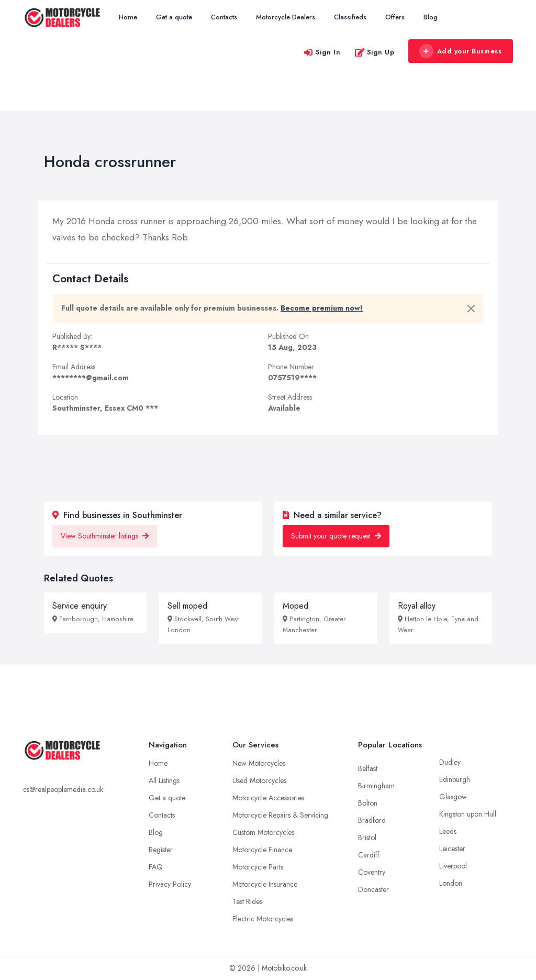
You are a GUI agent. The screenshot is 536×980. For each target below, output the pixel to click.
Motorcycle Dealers (286, 17)
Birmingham (376, 786)
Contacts (224, 17)
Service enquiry (80, 606)
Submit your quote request (336, 536)
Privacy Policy (170, 884)
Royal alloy (417, 606)
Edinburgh (455, 779)
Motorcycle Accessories (268, 798)
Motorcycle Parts (258, 867)
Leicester (452, 849)
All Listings (164, 780)
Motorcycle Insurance (265, 884)
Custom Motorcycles (263, 832)
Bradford (372, 820)
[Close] (471, 309)
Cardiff (369, 855)
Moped (295, 606)
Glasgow (453, 797)
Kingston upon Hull (468, 814)
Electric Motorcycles (263, 919)
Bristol (367, 838)
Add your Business (460, 51)
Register (161, 850)
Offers (395, 17)
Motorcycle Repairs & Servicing (280, 815)
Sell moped (187, 606)
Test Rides (247, 901)
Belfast (368, 768)
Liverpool (453, 866)
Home (128, 17)
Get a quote (174, 17)
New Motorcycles (259, 763)
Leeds (448, 831)
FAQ (156, 867)
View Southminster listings (105, 536)
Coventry (372, 872)
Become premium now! (322, 308)
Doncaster (373, 889)
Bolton (368, 803)
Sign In (322, 52)
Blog (431, 17)
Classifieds (350, 17)
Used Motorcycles (259, 780)
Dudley (450, 762)
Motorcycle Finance (262, 850)
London (451, 883)
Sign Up (375, 52)
